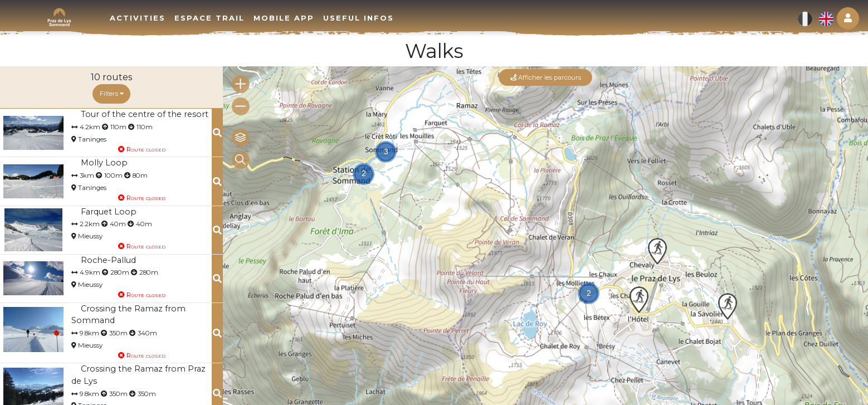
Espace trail (209, 18)
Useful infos (359, 18)
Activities (138, 18)
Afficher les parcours (546, 77)
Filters (112, 94)
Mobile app (284, 18)
